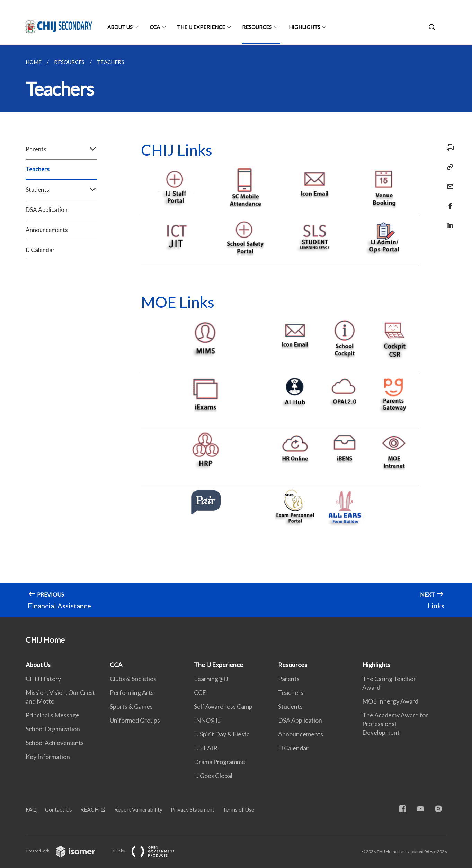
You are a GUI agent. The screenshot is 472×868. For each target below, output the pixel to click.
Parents (61, 149)
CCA (155, 27)
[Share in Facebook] (448, 202)
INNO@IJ (207, 720)
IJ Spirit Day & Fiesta (222, 734)
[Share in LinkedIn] (448, 221)
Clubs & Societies (133, 679)
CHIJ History (43, 679)
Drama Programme (220, 762)
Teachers (38, 169)
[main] (236, 331)
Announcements (47, 230)
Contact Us (59, 809)
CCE (200, 692)
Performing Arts (132, 692)
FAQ (31, 809)
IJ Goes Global (213, 776)
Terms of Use (238, 809)
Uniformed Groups (135, 720)
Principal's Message (52, 715)
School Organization (53, 729)
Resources (257, 27)
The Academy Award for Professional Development (395, 724)
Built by (149, 851)
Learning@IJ (211, 679)
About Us (120, 27)
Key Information (48, 757)
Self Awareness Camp (223, 706)
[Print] (448, 148)
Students (61, 190)
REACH (90, 809)
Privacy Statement (193, 809)
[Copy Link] (448, 167)
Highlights (305, 27)
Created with (66, 851)
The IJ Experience (201, 27)
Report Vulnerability (138, 809)
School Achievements (55, 743)
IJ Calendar (40, 250)
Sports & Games (131, 706)
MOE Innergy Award (390, 701)
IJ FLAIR (206, 748)
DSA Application (47, 210)
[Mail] (448, 182)
